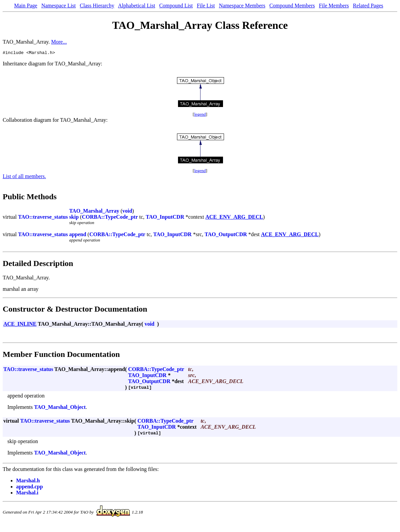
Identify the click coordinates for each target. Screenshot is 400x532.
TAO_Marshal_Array (94, 212)
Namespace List (59, 6)
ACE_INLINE (20, 325)
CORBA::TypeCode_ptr (110, 218)
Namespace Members (242, 6)
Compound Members (292, 6)
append (78, 235)
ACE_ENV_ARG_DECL (234, 218)
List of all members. (24, 177)
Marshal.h (28, 482)
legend (200, 115)
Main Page (26, 6)
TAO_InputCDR (165, 218)
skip (74, 218)
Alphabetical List (137, 6)
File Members (334, 6)
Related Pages (368, 6)
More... (59, 42)
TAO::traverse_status (43, 218)
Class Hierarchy (97, 6)
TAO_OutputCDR (226, 235)
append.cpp (30, 488)
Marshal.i (27, 494)
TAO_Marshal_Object (60, 408)
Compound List (176, 6)
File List (206, 6)
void (127, 212)
